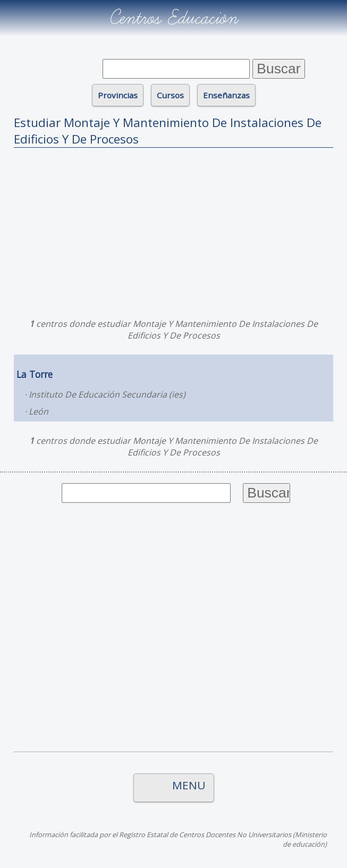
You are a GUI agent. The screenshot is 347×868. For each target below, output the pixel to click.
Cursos (170, 95)
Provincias (118, 95)
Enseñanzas (226, 95)
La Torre (35, 374)
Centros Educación (173, 18)
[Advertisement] (173, 230)
